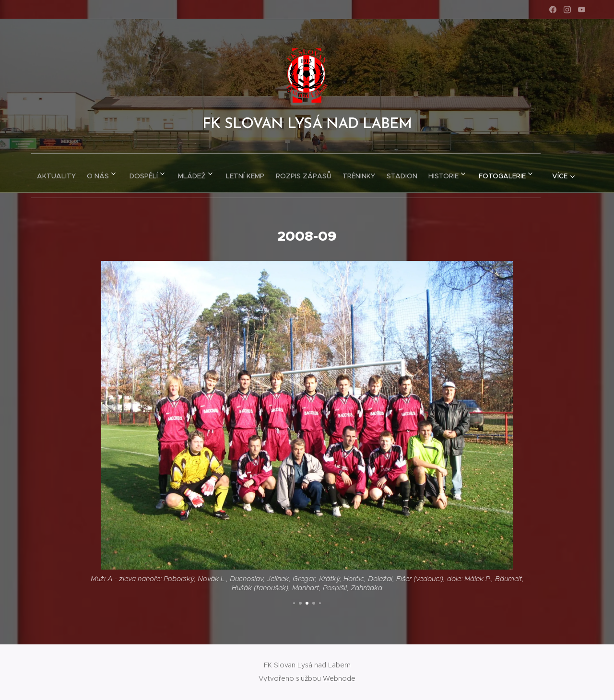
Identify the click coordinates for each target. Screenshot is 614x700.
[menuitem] (71, 173)
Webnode (339, 678)
